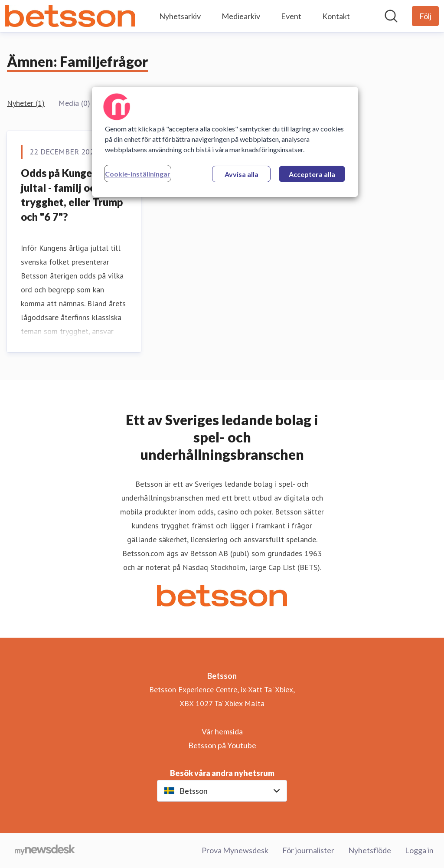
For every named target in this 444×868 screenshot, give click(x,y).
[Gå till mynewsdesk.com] (45, 851)
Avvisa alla (242, 174)
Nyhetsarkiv (180, 16)
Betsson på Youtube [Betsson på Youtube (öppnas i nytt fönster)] (222, 745)
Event (291, 16)
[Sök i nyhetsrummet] (391, 16)
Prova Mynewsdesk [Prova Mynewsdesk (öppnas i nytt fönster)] (235, 850)
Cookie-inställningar (138, 174)
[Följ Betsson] (425, 16)
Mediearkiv (241, 16)
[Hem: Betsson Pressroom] (70, 16)
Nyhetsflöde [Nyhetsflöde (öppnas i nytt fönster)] (370, 850)
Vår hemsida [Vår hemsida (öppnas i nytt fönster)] (222, 731)
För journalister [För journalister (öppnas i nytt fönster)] (308, 850)
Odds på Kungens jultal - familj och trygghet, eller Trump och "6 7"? (72, 195)
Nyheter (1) (26, 103)
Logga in (419, 850)
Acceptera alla (312, 174)
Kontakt (336, 16)
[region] (225, 142)
